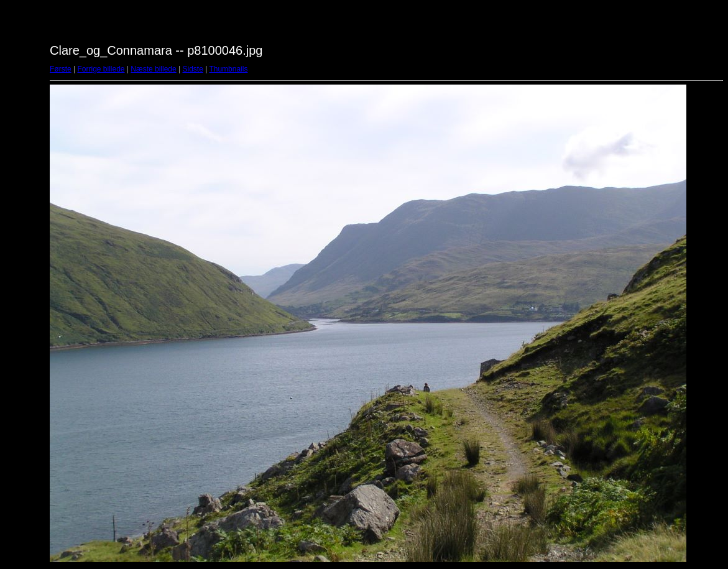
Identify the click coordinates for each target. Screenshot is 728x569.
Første (61, 69)
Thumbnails (228, 69)
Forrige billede (101, 69)
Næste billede (153, 69)
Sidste (192, 69)
